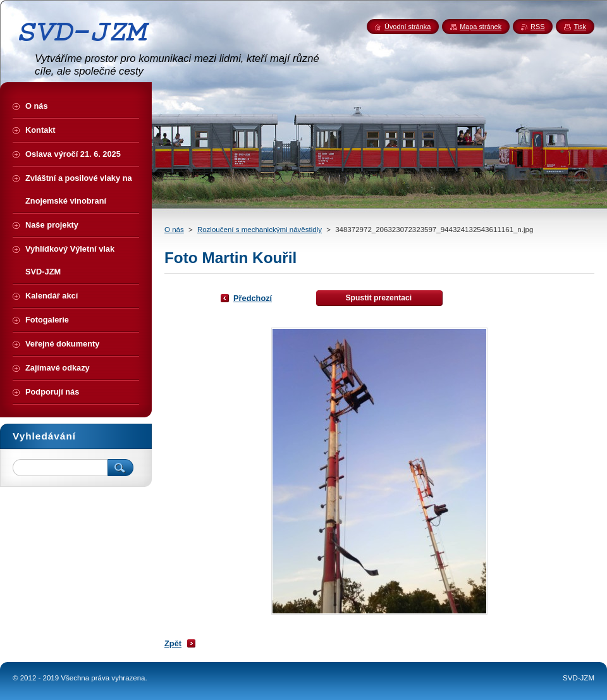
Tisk (580, 27)
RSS (537, 27)
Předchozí (253, 298)
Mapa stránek (481, 27)
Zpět (173, 643)
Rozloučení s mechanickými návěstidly (260, 230)
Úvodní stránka (408, 27)
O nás (174, 230)
